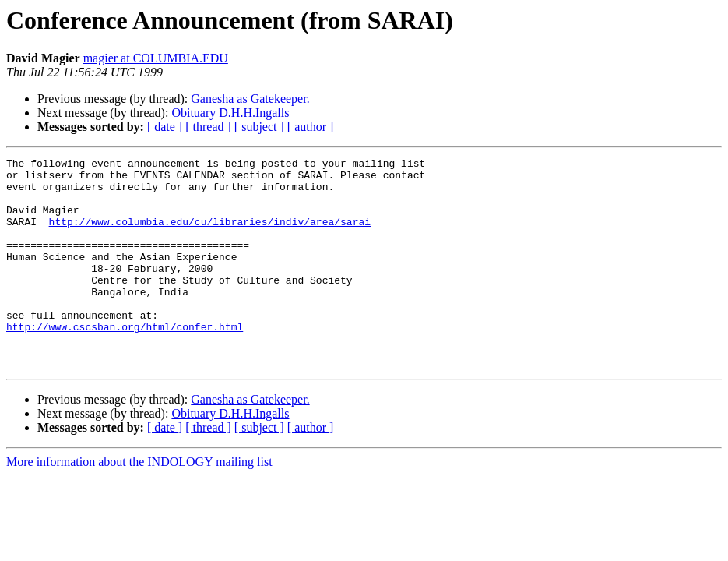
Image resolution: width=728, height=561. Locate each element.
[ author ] (311, 127)
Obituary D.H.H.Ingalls (230, 113)
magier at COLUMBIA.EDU (156, 58)
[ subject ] (259, 127)
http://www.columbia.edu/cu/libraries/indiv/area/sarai (210, 235)
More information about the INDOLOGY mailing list (139, 504)
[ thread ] (208, 127)
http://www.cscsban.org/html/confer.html (125, 362)
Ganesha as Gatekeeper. (250, 99)
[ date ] (165, 127)
